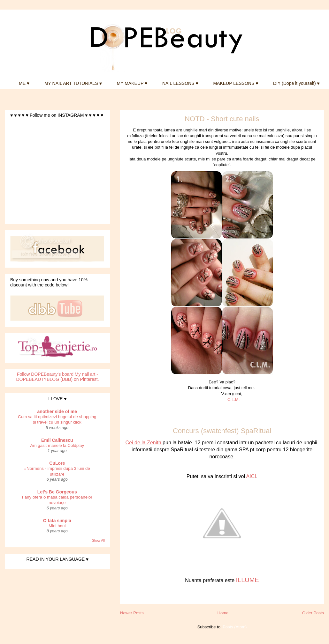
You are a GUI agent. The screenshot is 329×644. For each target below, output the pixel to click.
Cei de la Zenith (144, 443)
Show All (98, 540)
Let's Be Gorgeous (57, 492)
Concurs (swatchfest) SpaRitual (222, 431)
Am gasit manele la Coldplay (57, 445)
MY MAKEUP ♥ (132, 83)
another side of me (57, 411)
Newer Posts (132, 613)
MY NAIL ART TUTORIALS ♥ (73, 83)
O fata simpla (57, 521)
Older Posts (313, 613)
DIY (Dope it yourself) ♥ (296, 83)
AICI (251, 476)
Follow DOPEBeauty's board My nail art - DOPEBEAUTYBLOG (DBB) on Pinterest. (57, 377)
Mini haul (57, 526)
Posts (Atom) (235, 627)
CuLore (57, 463)
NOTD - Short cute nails (222, 119)
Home (223, 613)
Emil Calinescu (57, 440)
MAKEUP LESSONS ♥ (236, 83)
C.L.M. (233, 400)
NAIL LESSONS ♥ (180, 83)
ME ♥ (24, 83)
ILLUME (247, 580)
